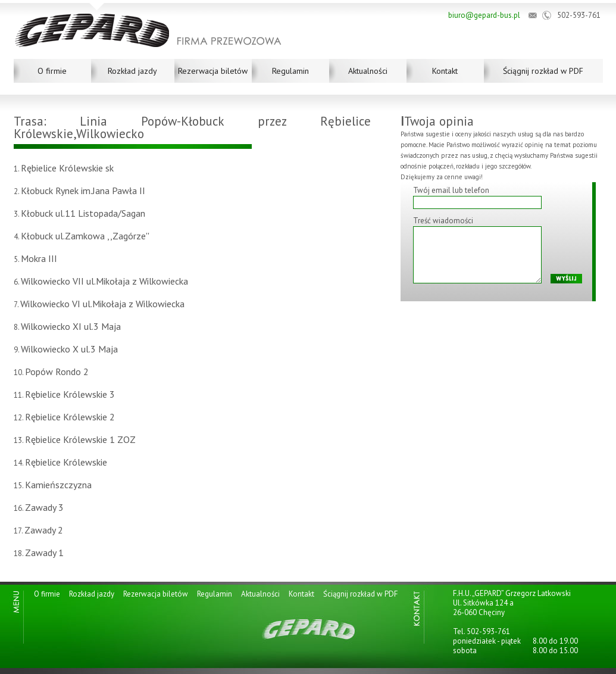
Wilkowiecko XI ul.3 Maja (71, 326)
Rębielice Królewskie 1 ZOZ (80, 439)
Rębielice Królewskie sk (67, 168)
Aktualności (368, 71)
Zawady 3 (44, 507)
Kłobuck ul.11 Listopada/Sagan (83, 213)
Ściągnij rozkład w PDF (543, 71)
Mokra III (39, 258)
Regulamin (290, 71)
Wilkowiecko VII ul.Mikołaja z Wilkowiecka (104, 281)
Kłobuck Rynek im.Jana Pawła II (83, 191)
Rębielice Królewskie (66, 462)
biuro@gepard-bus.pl (484, 15)
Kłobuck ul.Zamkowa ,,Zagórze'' (85, 236)
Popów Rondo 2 (57, 372)
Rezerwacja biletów (213, 71)
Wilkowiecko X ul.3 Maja (69, 349)
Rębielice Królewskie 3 (70, 394)
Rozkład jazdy (132, 71)
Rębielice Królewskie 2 (70, 417)
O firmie (52, 71)
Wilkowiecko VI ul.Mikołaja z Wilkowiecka (102, 304)
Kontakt (445, 71)
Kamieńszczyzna (58, 485)
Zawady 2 (44, 530)
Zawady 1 (44, 553)
